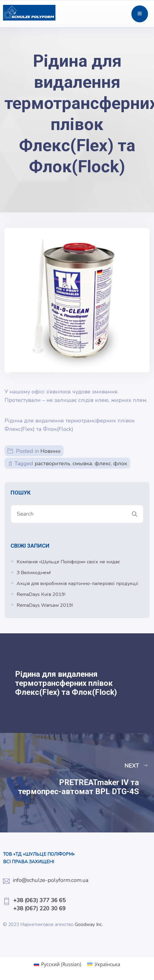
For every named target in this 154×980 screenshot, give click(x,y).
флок (120, 463)
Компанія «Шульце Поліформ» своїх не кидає (68, 562)
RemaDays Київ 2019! (41, 594)
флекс (103, 463)
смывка (82, 463)
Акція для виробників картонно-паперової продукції (77, 584)
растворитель (52, 463)
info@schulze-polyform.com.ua (50, 880)
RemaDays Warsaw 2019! (45, 605)
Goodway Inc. (89, 924)
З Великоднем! (34, 573)
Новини (50, 451)
